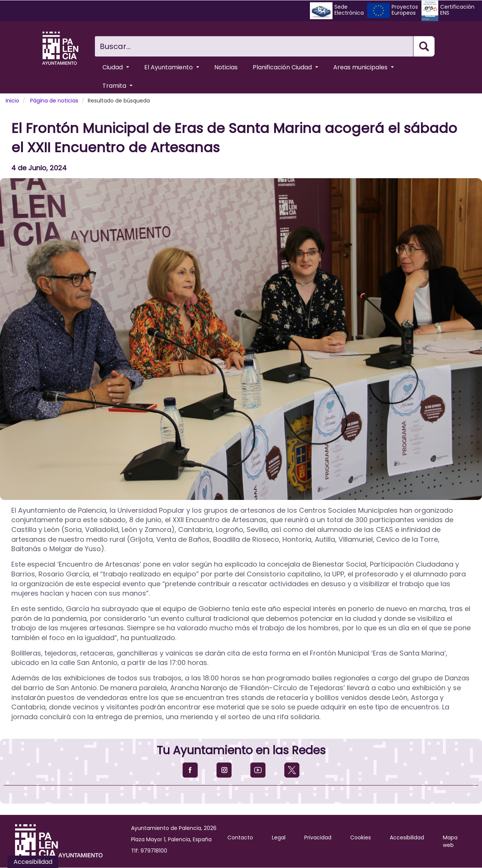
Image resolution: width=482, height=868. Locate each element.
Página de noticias (54, 101)
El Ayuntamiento (172, 67)
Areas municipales (364, 67)
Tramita (117, 86)
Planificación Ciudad (285, 67)
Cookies (361, 837)
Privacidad (318, 837)
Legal (279, 837)
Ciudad (116, 67)
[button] (241, 339)
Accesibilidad (407, 837)
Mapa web (450, 841)
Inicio (12, 101)
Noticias (226, 67)
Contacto (240, 837)
